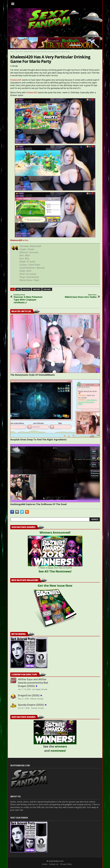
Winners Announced (55, 532)
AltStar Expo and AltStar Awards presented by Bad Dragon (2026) (33, 683)
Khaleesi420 (16, 80)
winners (61, 746)
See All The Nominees (55, 571)
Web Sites (19, 52)
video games (47, 289)
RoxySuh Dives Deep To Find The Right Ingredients (38, 439)
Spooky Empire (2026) (32, 705)
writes (19, 240)
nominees (58, 751)
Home (12, 52)
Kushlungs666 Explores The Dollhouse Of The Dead (38, 504)
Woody (15, 66)
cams (18, 289)
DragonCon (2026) (30, 695)
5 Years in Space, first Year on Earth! (55, 568)
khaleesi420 (26, 289)
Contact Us (54, 864)
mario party (37, 289)
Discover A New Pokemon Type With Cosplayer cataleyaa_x (31, 299)
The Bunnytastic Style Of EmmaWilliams (32, 375)
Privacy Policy (66, 864)
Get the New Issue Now (55, 585)
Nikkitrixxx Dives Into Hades (81, 296)
